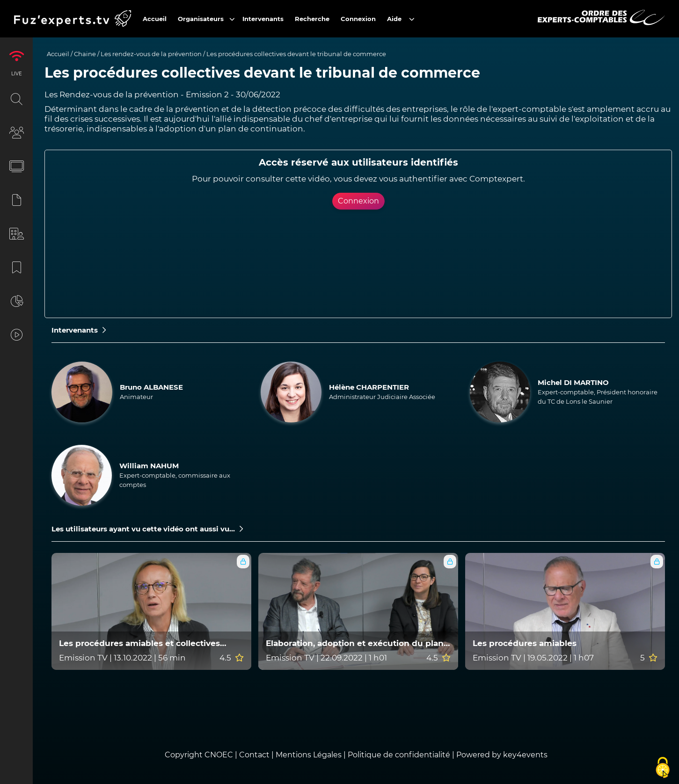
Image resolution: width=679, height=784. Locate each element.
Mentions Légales (309, 755)
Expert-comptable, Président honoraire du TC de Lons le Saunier (598, 397)
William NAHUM (149, 466)
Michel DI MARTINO (573, 382)
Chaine (85, 54)
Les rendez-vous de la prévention (151, 54)
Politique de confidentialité (399, 755)
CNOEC (219, 755)
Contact (255, 755)
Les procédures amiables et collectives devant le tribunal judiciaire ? (139, 643)
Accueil (58, 54)
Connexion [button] (358, 201)
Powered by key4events (502, 755)
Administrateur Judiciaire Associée (382, 397)
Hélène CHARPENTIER (369, 387)
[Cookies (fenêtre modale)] (663, 768)
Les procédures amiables (525, 643)
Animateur (136, 397)
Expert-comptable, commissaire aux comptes (175, 480)
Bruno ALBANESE (151, 387)
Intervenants (79, 330)
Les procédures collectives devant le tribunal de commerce (296, 54)
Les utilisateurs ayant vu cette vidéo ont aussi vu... (147, 529)
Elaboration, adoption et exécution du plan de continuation (355, 643)
